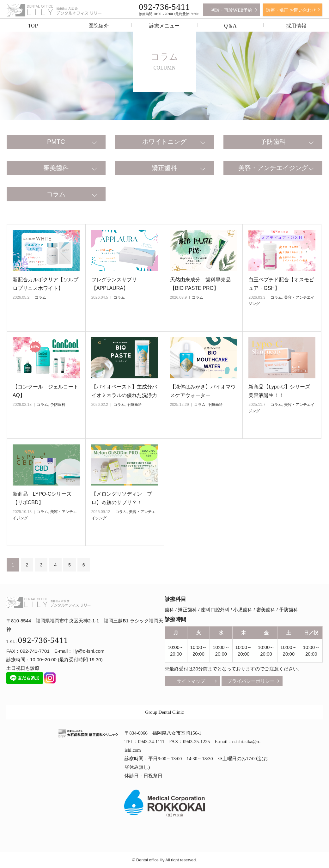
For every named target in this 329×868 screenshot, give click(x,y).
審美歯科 (56, 168)
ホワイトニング (164, 142)
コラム (56, 194)
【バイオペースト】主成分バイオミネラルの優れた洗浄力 (124, 391)
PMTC (56, 142)
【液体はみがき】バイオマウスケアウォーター (203, 391)
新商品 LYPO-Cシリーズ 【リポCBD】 (45, 498)
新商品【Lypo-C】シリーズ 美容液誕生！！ (282, 391)
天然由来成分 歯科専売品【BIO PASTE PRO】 (200, 284)
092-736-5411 (164, 7)
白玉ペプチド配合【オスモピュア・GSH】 (281, 284)
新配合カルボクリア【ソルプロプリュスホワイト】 (46, 284)
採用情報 (296, 26)
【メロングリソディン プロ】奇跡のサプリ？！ (122, 498)
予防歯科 (273, 142)
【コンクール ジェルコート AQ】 (46, 391)
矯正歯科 (164, 168)
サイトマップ (191, 681)
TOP (33, 26)
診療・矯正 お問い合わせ (291, 10)
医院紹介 (99, 26)
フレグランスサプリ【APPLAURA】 (114, 284)
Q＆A (230, 26)
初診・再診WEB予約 (232, 10)
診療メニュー (164, 26)
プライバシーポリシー (251, 681)
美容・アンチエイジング (273, 168)
